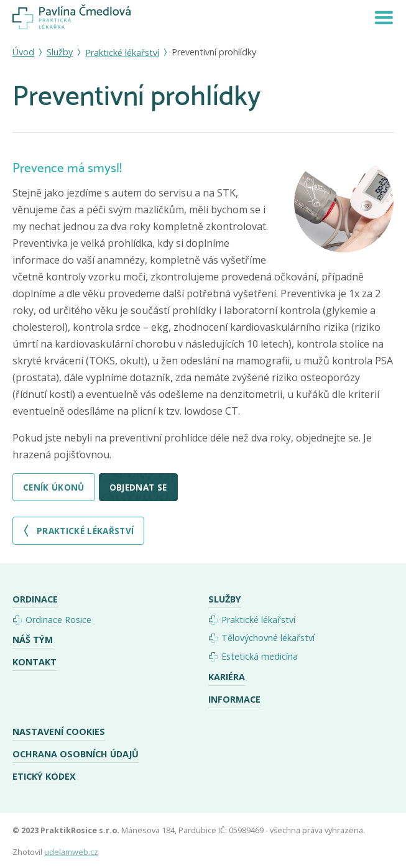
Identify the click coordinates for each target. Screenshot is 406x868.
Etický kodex (44, 776)
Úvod (23, 52)
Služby (60, 52)
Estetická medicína (260, 656)
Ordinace (35, 599)
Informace (234, 699)
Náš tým (33, 639)
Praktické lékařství (122, 53)
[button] (384, 17)
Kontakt (35, 662)
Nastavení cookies (59, 732)
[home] (72, 17)
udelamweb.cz (71, 852)
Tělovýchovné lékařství (268, 638)
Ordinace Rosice (58, 620)
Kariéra (227, 677)
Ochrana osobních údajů (76, 754)
